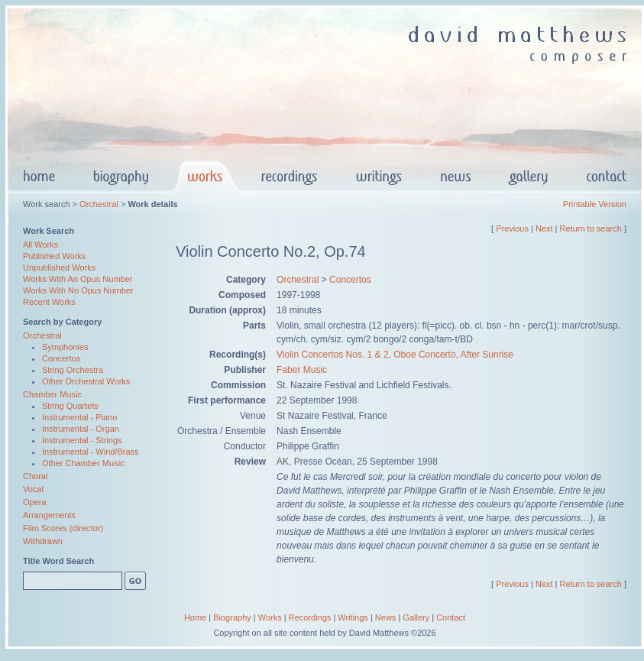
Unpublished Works (59, 267)
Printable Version (595, 204)
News (386, 617)
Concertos (61, 358)
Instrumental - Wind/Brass (91, 452)
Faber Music (302, 370)
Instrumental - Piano (79, 417)
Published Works (54, 256)
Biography (232, 617)
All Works (40, 245)
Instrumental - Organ (81, 429)
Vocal (33, 489)
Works (270, 617)
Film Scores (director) (63, 528)
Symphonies (65, 347)
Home (195, 617)
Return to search (591, 228)
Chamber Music (52, 394)
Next (544, 228)
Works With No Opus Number (78, 290)
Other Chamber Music (83, 463)
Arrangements (49, 515)
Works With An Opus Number (78, 279)
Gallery (416, 617)
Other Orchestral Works (86, 381)
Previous (512, 228)
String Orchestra (73, 370)
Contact (451, 617)
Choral (35, 476)
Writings (353, 617)
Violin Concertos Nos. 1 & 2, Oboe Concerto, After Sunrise (395, 355)
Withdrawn (43, 541)
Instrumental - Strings (82, 440)
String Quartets (70, 406)
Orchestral (99, 204)
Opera (35, 502)
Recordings (310, 617)
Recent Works (49, 302)
